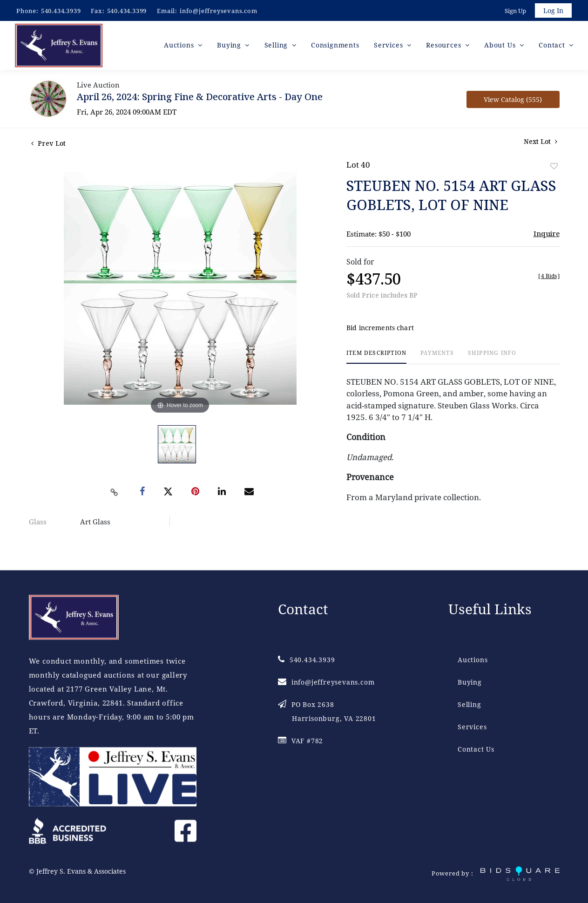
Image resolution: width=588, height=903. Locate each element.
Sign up (514, 11)
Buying (470, 682)
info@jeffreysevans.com (219, 11)
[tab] (376, 358)
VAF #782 (301, 741)
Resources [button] (445, 46)
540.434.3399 (127, 11)
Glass (38, 523)
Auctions (473, 660)
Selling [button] (277, 46)
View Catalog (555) (513, 101)
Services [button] (389, 46)
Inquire (547, 235)
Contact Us (476, 750)
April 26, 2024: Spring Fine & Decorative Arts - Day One (200, 98)
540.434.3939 (61, 11)
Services (472, 727)
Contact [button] (553, 46)
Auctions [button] (180, 46)
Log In (553, 11)
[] (549, 277)
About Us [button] (501, 46)
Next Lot (541, 143)
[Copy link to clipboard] (114, 494)
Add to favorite (554, 167)
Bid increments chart (380, 329)
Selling (470, 705)
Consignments (335, 46)
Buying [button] (230, 46)
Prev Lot (48, 145)
